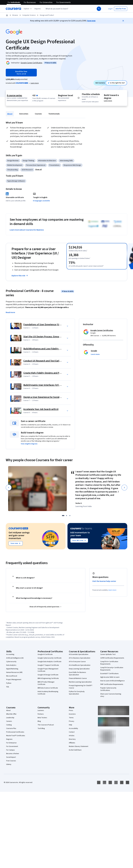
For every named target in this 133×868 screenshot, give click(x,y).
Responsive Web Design (72, 165)
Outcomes (24, 114)
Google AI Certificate (45, 654)
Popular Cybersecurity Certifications (108, 689)
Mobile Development (15, 165)
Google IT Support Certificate (48, 665)
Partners (41, 714)
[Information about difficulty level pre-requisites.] (79, 98)
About (10, 114)
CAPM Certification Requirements (112, 658)
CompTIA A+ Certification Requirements (109, 663)
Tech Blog (41, 728)
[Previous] (9, 488)
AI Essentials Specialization (79, 654)
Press (71, 710)
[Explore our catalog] (28, 9)
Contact (72, 732)
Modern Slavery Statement (79, 746)
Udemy (9, 764)
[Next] (124, 488)
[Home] (7, 15)
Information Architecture (47, 161)
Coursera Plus (11, 728)
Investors (72, 714)
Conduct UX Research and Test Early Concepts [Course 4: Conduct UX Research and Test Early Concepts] (47, 361)
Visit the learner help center (104, 581)
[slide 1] (63, 516)
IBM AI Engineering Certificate (48, 678)
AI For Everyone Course (77, 662)
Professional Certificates (15, 732)
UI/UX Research (27, 170)
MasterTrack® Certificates (16, 736)
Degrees (9, 739)
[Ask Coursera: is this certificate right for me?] (116, 83)
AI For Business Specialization (80, 658)
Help (71, 725)
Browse (15, 15)
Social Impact (11, 757)
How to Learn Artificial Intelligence (112, 681)
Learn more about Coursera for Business (27, 230)
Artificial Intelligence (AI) (15, 658)
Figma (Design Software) (16, 181)
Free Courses (11, 761)
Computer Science (29, 15)
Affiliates (72, 743)
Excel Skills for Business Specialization (77, 674)
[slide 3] (70, 516)
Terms (71, 718)
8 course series (14, 95)
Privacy (72, 721)
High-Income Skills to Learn (110, 677)
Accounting (10, 654)
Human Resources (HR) (14, 672)
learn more (112, 590)
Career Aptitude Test (108, 654)
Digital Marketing (12, 669)
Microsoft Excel (12, 676)
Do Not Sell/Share (75, 750)
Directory (72, 739)
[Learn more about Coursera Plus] (35, 83)
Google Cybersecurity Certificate (50, 658)
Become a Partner (13, 754)
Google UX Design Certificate (48, 675)
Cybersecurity (11, 662)
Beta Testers (42, 718)
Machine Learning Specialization (80, 682)
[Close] (123, 21)
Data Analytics (11, 665)
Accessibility (73, 728)
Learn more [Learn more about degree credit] (108, 101)
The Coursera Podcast (46, 725)
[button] (38, 9)
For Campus (10, 750)
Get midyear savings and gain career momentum (19, 535)
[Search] (99, 9)
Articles (72, 736)
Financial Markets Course (78, 678)
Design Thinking (28, 161)
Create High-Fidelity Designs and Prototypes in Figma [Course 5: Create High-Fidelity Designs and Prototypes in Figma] (51, 373)
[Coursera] (13, 9)
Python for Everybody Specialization (77, 693)
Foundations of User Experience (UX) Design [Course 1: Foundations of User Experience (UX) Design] (46, 325)
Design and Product (47, 15)
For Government (12, 746)
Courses (38, 114)
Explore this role (20, 276)
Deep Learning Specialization (79, 669)
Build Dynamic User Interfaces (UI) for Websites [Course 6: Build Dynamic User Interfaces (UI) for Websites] (48, 385)
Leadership (10, 718)
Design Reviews (13, 161)
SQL (8, 687)
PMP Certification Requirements (112, 684)
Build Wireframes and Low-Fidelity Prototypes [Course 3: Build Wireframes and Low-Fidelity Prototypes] (47, 349)
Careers (9, 721)
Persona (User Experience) (36, 165)
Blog (39, 721)
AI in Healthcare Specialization (80, 665)
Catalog (9, 725)
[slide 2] (66, 516)
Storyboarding (13, 170)
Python (9, 683)
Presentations (54, 165)
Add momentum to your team (80, 534)
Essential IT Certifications (109, 674)
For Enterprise (11, 743)
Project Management (14, 680)
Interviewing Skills (66, 161)
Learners (41, 710)
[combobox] (68, 9)
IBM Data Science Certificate (48, 688)
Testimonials (54, 114)
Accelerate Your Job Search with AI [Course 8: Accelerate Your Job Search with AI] (41, 409)
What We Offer (11, 714)
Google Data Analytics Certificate (49, 662)
